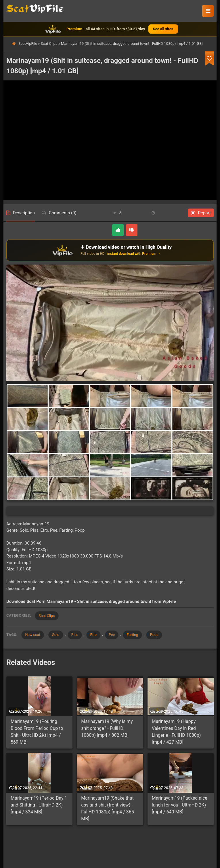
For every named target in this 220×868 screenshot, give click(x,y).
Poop (162, 635)
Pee (117, 635)
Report (201, 213)
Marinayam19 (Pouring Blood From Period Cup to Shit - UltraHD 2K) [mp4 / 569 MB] (37, 733)
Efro (98, 635)
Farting (139, 635)
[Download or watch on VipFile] (110, 250)
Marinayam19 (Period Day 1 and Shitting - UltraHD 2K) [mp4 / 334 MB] (39, 806)
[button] (208, 11)
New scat (33, 635)
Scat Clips (49, 44)
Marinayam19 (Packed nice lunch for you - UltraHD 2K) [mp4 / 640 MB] (180, 806)
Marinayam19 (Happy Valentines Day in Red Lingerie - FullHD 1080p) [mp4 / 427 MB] (176, 733)
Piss (78, 635)
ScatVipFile (28, 44)
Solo (58, 635)
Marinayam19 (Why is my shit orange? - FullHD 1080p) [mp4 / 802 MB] (107, 729)
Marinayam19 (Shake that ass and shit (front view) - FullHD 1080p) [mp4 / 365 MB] (107, 809)
